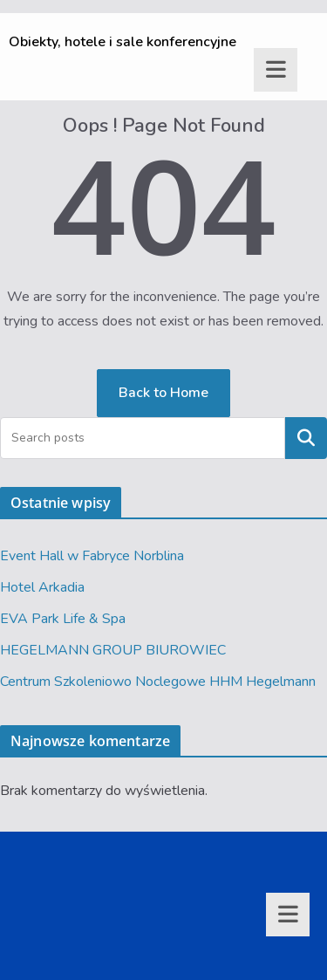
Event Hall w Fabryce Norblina (92, 556)
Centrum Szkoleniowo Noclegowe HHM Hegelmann (158, 682)
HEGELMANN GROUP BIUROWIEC (113, 650)
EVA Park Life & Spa (63, 619)
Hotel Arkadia (42, 587)
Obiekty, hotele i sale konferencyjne (123, 42)
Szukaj (307, 438)
